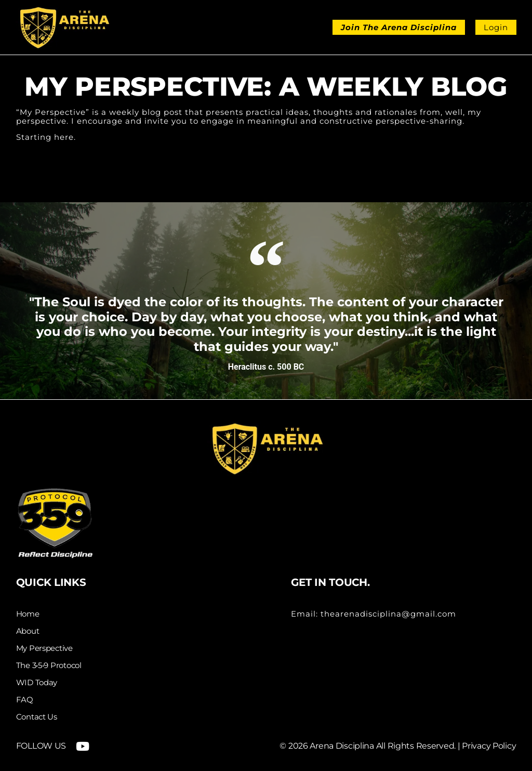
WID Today (37, 683)
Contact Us (37, 717)
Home (28, 614)
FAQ (25, 700)
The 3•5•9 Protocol (49, 665)
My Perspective (44, 648)
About (28, 631)
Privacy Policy (489, 746)
